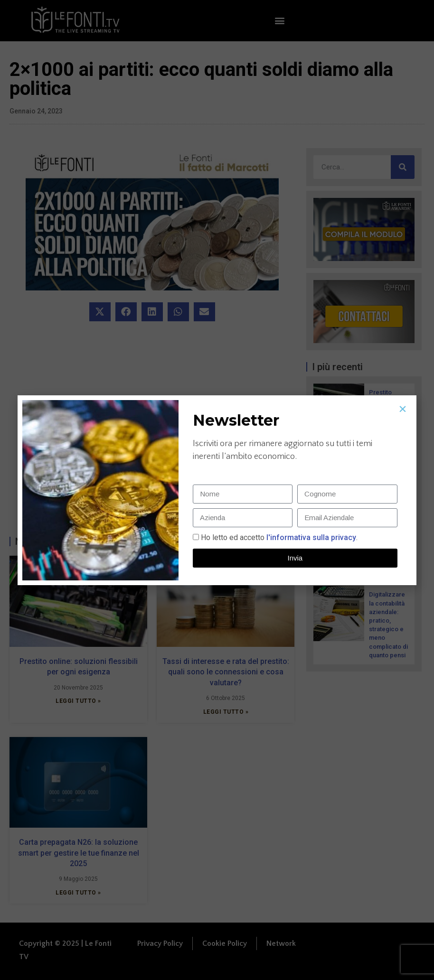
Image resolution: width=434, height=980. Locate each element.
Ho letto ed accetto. (279, 537)
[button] (403, 409)
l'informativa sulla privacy (310, 537)
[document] (217, 490)
